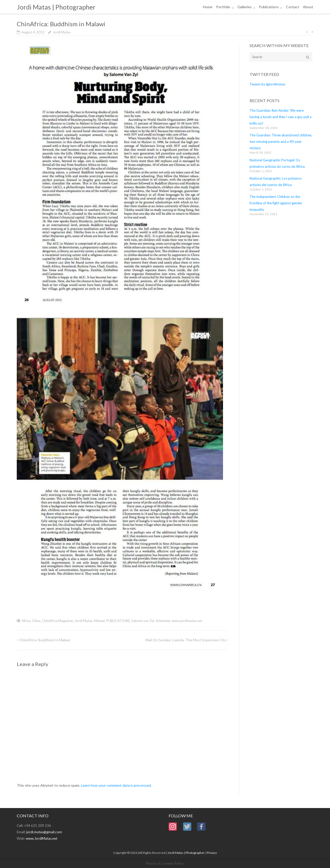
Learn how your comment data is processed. (116, 785)
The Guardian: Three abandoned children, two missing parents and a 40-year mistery (281, 142)
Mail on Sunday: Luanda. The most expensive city (186, 640)
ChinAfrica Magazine (57, 621)
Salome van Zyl (143, 621)
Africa (26, 621)
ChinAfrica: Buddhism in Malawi (45, 640)
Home (208, 7)
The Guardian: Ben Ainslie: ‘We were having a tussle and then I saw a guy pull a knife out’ (280, 117)
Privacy (212, 853)
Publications (269, 7)
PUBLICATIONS (118, 621)
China (36, 621)
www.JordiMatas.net (42, 838)
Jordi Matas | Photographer (186, 853)
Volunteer (163, 621)
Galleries (245, 7)
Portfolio (223, 7)
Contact (293, 7)
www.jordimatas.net (187, 621)
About (308, 7)
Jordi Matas (62, 32)
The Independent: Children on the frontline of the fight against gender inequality (276, 203)
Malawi (99, 621)
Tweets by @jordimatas (267, 84)
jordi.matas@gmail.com (44, 832)
